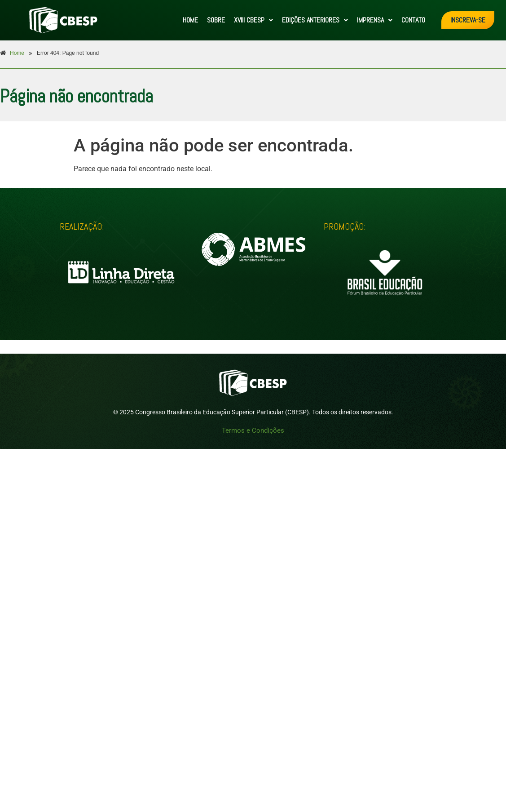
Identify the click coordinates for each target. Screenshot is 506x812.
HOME (190, 20)
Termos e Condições (253, 430)
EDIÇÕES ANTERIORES (315, 20)
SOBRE (216, 20)
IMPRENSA (375, 20)
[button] (253, 20)
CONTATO (413, 20)
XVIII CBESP (253, 20)
